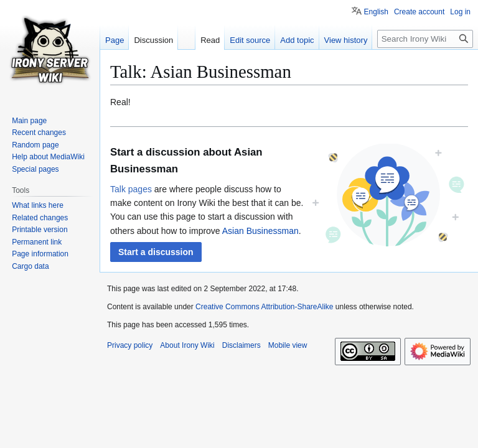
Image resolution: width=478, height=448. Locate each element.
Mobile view (288, 345)
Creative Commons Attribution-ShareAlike (264, 307)
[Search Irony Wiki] (425, 39)
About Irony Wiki (187, 345)
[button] (156, 252)
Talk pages (131, 189)
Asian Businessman (260, 231)
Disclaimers (241, 345)
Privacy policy (130, 345)
